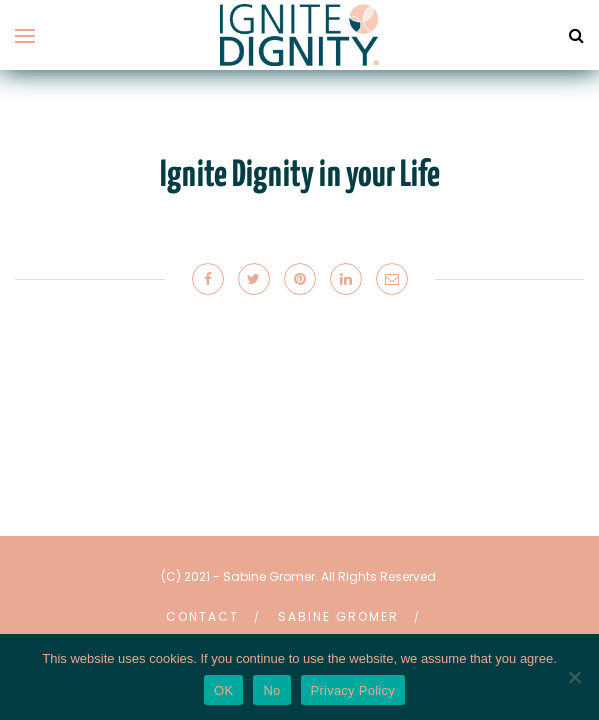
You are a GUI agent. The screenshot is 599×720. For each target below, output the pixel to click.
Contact (202, 616)
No (271, 690)
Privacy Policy (353, 690)
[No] (574, 677)
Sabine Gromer (338, 616)
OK (223, 690)
